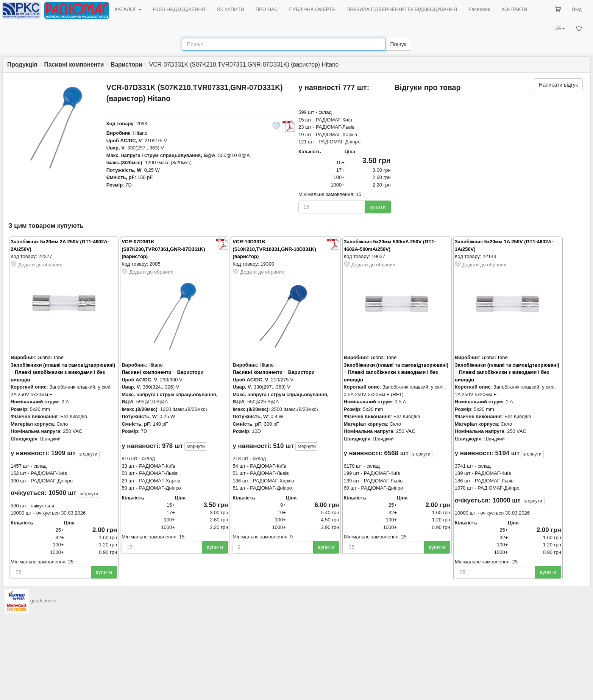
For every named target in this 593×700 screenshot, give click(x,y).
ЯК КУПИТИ (230, 9)
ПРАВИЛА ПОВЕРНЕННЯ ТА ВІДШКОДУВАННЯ (402, 9)
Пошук (398, 44)
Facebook (479, 9)
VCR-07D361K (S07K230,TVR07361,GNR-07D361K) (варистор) (163, 249)
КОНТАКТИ (514, 9)
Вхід (577, 9)
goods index (44, 601)
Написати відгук (558, 85)
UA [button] (560, 28)
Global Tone (51, 357)
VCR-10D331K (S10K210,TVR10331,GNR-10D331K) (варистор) (274, 249)
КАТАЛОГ (128, 9)
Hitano (140, 133)
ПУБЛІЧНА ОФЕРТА (312, 9)
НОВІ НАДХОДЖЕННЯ (179, 9)
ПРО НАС (267, 9)
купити (378, 207)
